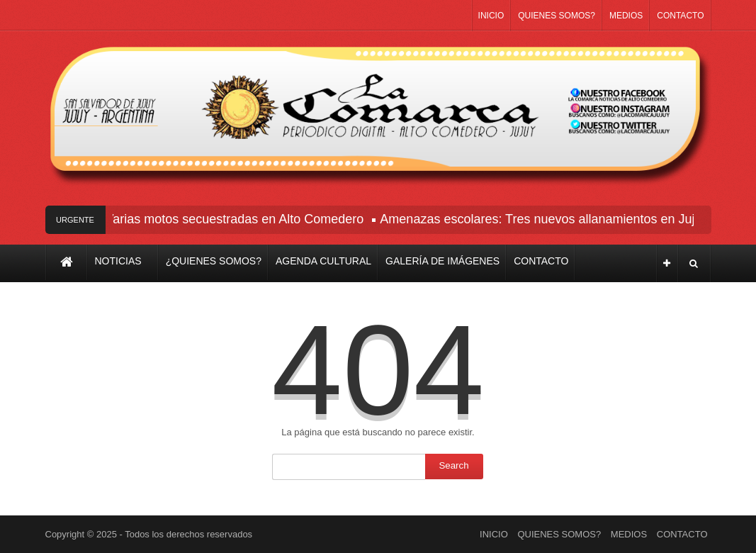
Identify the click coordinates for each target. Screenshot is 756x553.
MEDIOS (626, 16)
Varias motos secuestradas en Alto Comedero (236, 219)
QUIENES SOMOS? (557, 16)
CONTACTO (680, 16)
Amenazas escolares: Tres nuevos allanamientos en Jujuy (545, 219)
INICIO (491, 16)
